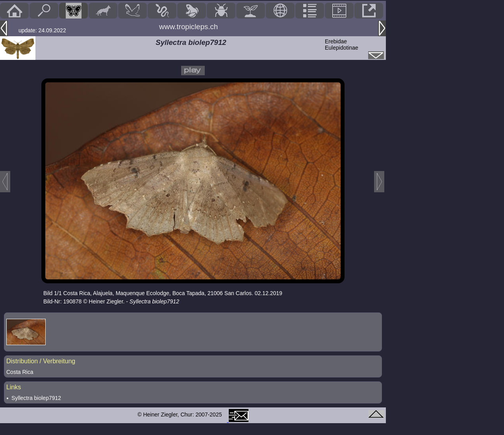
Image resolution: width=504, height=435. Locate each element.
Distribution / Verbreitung (41, 361)
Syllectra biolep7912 (36, 398)
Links (14, 387)
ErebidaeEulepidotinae (342, 45)
